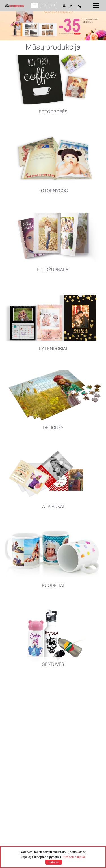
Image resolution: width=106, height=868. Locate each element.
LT (34, 5)
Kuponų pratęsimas (26, 741)
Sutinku (54, 862)
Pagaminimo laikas (25, 726)
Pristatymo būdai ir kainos (31, 731)
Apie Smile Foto (22, 700)
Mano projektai (21, 752)
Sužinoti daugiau (74, 857)
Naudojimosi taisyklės (27, 705)
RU (53, 5)
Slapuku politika (22, 715)
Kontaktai (17, 772)
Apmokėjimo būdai (25, 736)
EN (44, 5)
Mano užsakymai (23, 757)
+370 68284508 (22, 778)
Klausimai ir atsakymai (28, 762)
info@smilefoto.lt (23, 783)
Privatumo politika (24, 710)
